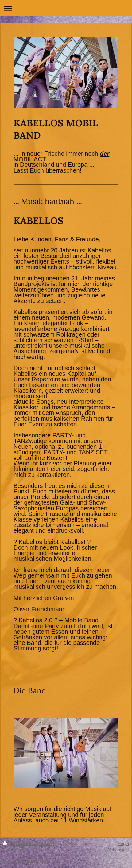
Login (124, 844)
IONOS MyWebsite (42, 862)
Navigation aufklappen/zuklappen (66, 8)
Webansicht (118, 850)
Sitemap (46, 844)
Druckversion (19, 844)
